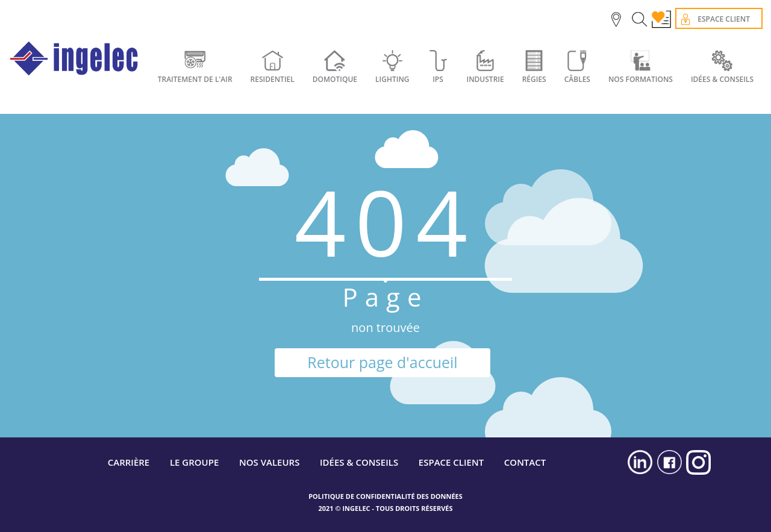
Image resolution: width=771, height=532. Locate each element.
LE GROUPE (194, 462)
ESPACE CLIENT (451, 462)
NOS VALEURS (269, 462)
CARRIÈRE (129, 462)
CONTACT (525, 462)
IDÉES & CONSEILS (722, 79)
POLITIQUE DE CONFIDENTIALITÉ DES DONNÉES (385, 496)
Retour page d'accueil (382, 362)
